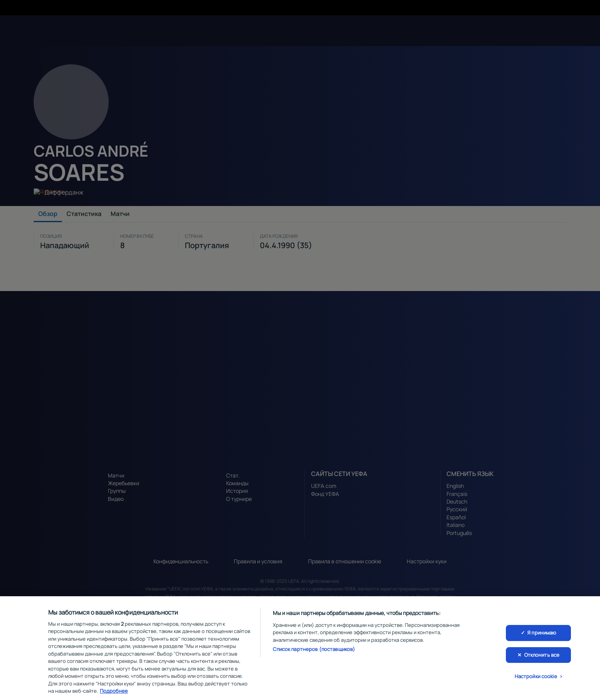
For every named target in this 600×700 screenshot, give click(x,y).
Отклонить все (542, 659)
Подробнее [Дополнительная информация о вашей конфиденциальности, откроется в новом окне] (114, 696)
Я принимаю (542, 637)
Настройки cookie (536, 681)
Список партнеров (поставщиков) (314, 654)
